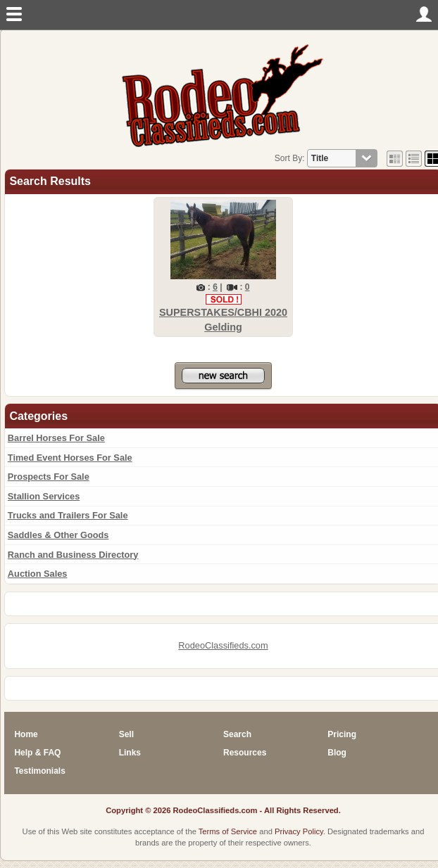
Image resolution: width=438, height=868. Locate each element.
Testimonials (39, 771)
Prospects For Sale (49, 477)
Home (26, 734)
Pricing (342, 734)
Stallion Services (44, 496)
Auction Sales (38, 574)
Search (237, 734)
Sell (126, 734)
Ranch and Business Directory (73, 555)
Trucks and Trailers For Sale (68, 515)
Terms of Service (228, 831)
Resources (245, 753)
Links (130, 753)
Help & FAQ (37, 753)
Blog (337, 753)
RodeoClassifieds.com (223, 645)
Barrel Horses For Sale (56, 438)
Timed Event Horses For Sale (70, 458)
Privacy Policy (299, 831)
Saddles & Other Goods (58, 535)
